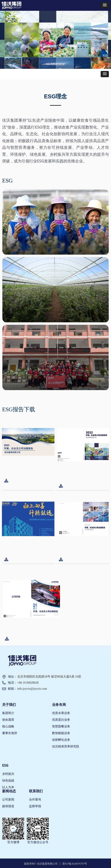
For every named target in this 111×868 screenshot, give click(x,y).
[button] (105, 5)
